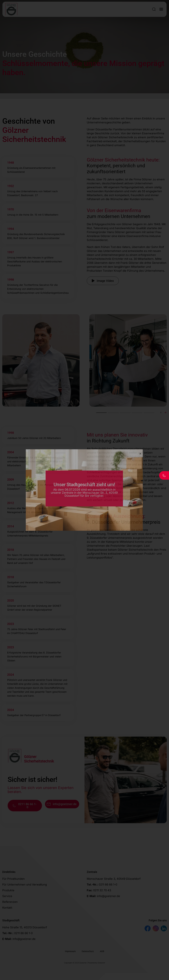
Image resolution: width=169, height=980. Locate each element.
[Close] (140, 454)
